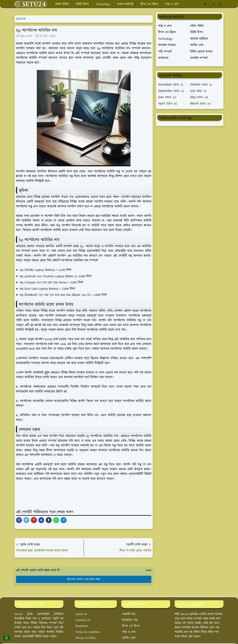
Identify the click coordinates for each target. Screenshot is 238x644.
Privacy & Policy (86, 638)
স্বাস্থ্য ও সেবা (129, 632)
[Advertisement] (190, 157)
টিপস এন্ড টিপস (131, 626)
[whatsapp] (206, 4)
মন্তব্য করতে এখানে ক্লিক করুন (84, 579)
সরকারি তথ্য (129, 614)
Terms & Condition (87, 632)
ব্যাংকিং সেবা (129, 638)
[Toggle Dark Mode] (214, 4)
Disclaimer (82, 626)
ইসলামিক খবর (130, 620)
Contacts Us (83, 620)
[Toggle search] (220, 4)
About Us (81, 614)
